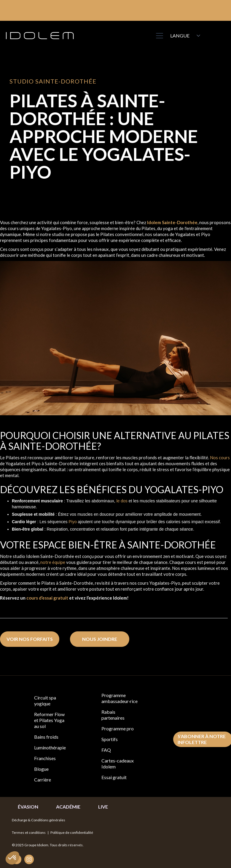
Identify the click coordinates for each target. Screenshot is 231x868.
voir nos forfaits (30, 639)
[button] (158, 36)
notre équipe (53, 562)
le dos (122, 501)
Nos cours (220, 457)
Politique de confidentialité (72, 832)
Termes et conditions (29, 832)
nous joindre (100, 639)
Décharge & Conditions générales (39, 820)
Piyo (73, 522)
